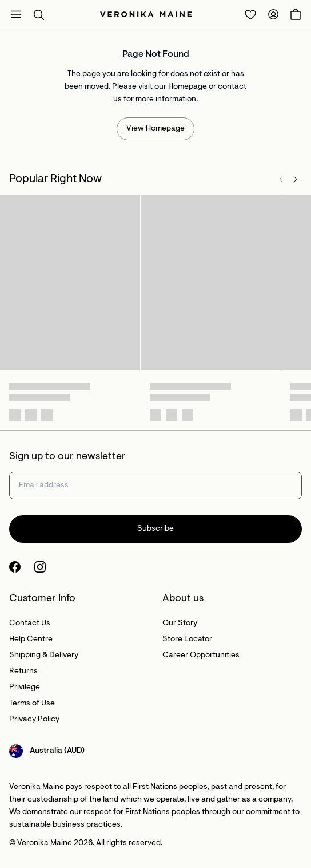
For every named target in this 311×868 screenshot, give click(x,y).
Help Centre (31, 640)
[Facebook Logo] (15, 567)
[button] (39, 14)
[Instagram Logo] (40, 567)
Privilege (25, 688)
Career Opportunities (201, 656)
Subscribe (155, 529)
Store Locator (187, 640)
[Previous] (281, 179)
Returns (23, 672)
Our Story (180, 624)
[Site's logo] (146, 14)
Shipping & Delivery (44, 656)
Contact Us (30, 624)
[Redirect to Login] (250, 14)
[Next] (295, 179)
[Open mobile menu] (16, 14)
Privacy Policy (34, 720)
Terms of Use (32, 704)
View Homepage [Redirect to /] (155, 129)
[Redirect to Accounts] (273, 14)
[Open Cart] (296, 14)
